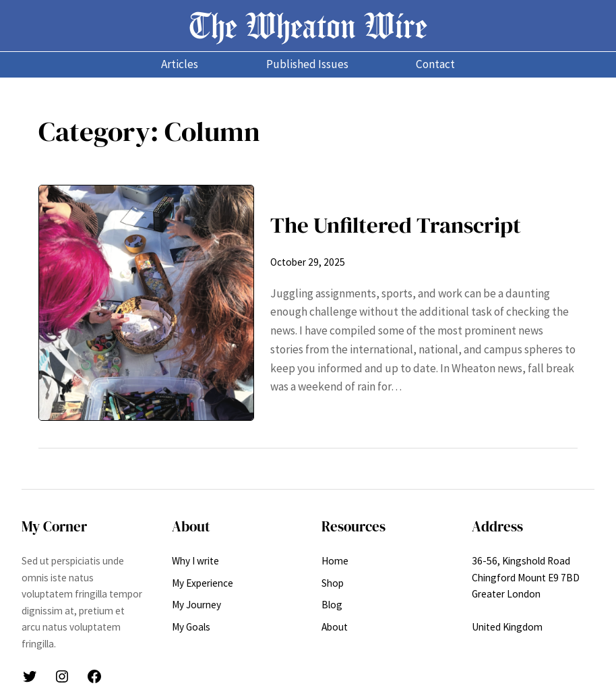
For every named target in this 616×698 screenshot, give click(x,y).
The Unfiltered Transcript (396, 225)
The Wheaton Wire (308, 25)
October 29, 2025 (308, 262)
